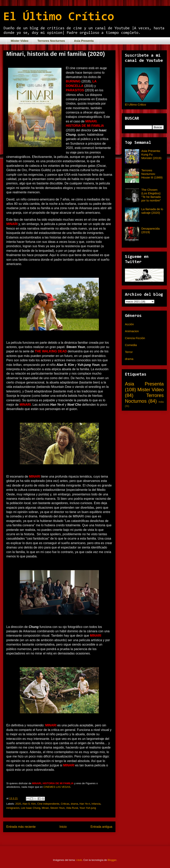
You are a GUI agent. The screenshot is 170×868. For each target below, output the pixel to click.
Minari (45, 808)
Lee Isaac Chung (31, 808)
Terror (129, 352)
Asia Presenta (84, 41)
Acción (129, 324)
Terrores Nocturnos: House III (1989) (152, 174)
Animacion (132, 331)
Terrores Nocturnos (51, 41)
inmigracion (13, 808)
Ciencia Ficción (135, 338)
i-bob (79, 860)
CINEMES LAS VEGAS (57, 787)
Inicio (63, 827)
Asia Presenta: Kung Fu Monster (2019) (151, 154)
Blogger (112, 860)
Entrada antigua (101, 827)
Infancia (96, 804)
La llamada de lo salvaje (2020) (152, 211)
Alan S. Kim (29, 804)
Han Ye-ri (85, 804)
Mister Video (20, 41)
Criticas (65, 804)
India (161, 402)
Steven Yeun (57, 808)
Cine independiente (48, 804)
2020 (18, 804)
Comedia (131, 345)
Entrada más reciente (21, 827)
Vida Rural (72, 808)
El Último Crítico (59, 17)
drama (74, 804)
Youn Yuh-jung (88, 808)
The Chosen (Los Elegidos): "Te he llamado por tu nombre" (151, 195)
